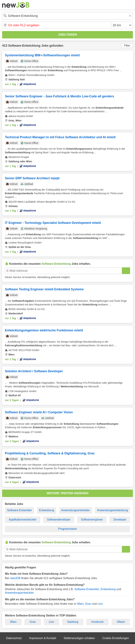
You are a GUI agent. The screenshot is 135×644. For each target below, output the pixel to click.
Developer (120, 520)
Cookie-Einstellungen (116, 638)
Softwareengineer (92, 520)
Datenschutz (14, 638)
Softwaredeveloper (59, 520)
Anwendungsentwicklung (112, 510)
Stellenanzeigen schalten (79, 638)
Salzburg (73, 622)
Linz (100, 604)
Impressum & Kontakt (43, 638)
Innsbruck (97, 622)
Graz (88, 604)
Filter (127, 46)
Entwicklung (46, 510)
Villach (121, 622)
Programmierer (68, 529)
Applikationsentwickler (23, 520)
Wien (80, 604)
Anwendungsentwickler (76, 510)
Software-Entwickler (19, 510)
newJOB (15, 578)
